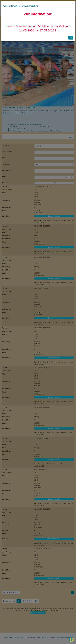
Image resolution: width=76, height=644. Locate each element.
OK (71, 38)
